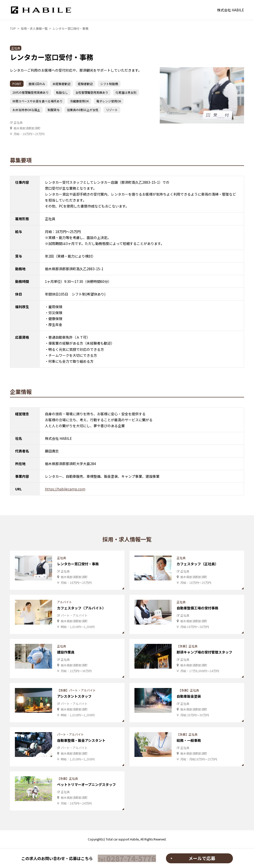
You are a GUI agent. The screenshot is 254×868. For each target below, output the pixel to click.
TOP (13, 28)
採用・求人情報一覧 (34, 28)
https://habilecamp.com (65, 491)
